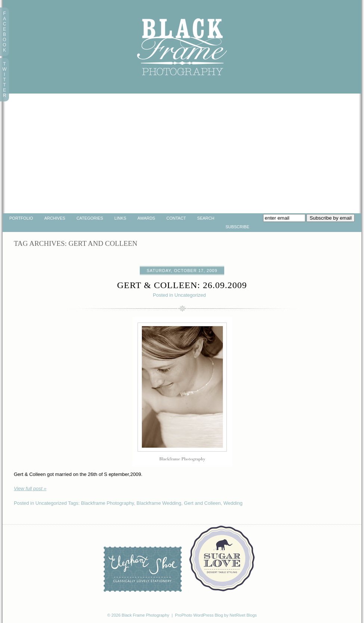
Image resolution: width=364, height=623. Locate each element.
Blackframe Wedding (159, 503)
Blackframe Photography (107, 503)
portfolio (21, 218)
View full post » (30, 488)
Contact (176, 218)
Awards (146, 218)
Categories (90, 218)
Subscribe (237, 227)
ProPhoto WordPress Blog (199, 615)
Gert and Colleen (202, 503)
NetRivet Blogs (243, 615)
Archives (55, 218)
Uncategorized (190, 295)
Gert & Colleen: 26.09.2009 (182, 285)
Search (206, 218)
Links (120, 218)
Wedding (233, 503)
